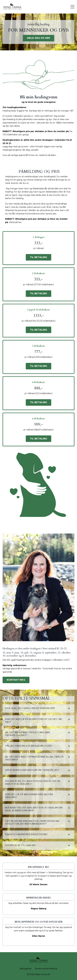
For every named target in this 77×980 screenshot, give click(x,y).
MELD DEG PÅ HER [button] (39, 38)
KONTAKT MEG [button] (16, 680)
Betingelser (26, 969)
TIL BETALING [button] (38, 257)
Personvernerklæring (46, 969)
